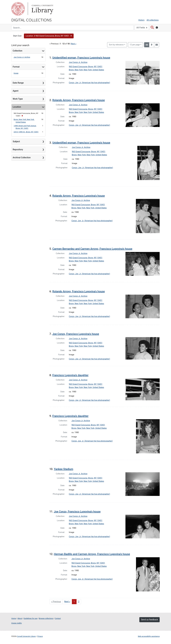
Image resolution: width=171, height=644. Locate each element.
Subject (16, 141)
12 (135, 45)
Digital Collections (32, 20)
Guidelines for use (30, 618)
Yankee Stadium (64, 469)
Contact (58, 618)
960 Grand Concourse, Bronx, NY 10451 (86, 67)
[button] (49, 36)
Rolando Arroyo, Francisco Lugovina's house (79, 100)
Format (16, 67)
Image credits (17, 623)
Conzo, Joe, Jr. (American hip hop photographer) (89, 83)
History (141, 20)
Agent (15, 91)
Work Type (18, 99)
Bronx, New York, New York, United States (86, 70)
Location (17, 107)
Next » (74, 44)
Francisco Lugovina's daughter (70, 375)
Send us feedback (149, 620)
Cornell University (18, 9)
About (20, 618)
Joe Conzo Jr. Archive (22, 57)
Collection (18, 51)
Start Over (17, 36)
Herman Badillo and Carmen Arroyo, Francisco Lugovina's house (92, 554)
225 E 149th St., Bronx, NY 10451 (26, 132)
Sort (116, 45)
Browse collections (46, 618)
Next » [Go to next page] (67, 602)
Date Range (18, 83)
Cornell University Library (26, 636)
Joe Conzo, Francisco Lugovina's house (76, 334)
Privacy (40, 636)
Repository (18, 150)
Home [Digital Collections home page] (14, 618)
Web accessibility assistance (149, 636)
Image (16, 73)
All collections (153, 20)
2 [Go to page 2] (79, 602)
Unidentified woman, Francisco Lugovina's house (81, 58)
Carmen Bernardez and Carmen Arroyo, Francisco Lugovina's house (92, 249)
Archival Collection (22, 158)
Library (42, 9)
